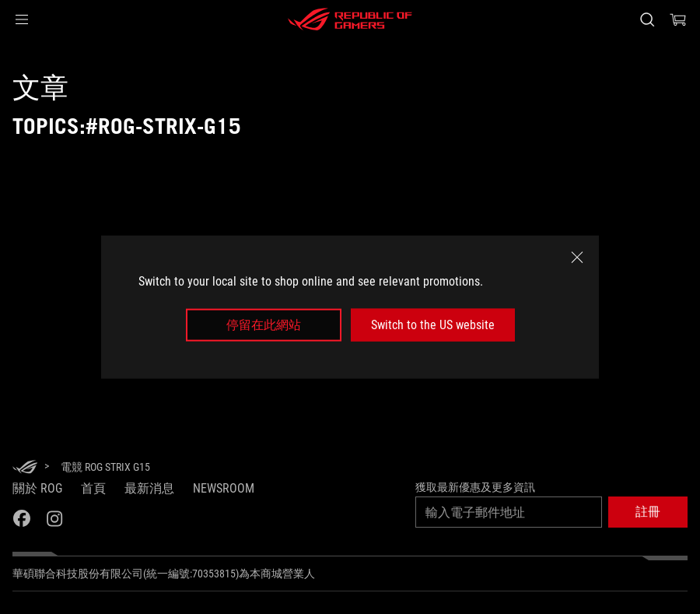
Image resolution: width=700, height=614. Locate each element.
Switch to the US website (433, 325)
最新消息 (149, 488)
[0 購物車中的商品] (678, 19)
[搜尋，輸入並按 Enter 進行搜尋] (647, 19)
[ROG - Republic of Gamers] (350, 19)
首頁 (93, 488)
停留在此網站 (264, 325)
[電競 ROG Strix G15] (105, 467)
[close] (577, 257)
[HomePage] (25, 468)
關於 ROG (37, 488)
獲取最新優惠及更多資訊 (475, 487)
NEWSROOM (224, 488)
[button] (22, 19)
